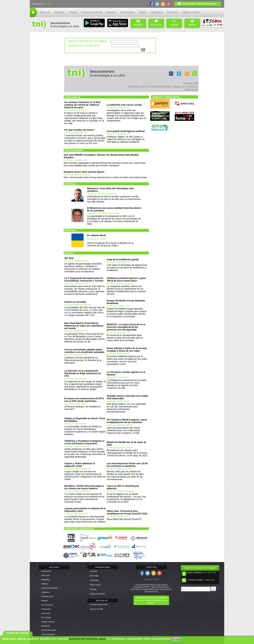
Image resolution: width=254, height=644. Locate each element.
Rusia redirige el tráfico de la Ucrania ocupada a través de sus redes (127, 350)
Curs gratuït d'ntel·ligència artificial (126, 131)
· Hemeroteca (46, 571)
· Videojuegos (46, 609)
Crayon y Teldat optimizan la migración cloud (80, 465)
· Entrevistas (45, 613)
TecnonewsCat (127, 12)
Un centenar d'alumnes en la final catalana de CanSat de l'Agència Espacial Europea (82, 105)
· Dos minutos (46, 617)
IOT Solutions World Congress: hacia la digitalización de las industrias (127, 421)
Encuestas (156, 23)
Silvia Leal (45, 12)
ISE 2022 (69, 258)
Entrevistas (173, 12)
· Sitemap (93, 589)
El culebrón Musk (97, 235)
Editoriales (60, 12)
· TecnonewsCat (47, 596)
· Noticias (44, 601)
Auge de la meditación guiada (123, 259)
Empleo (174, 23)
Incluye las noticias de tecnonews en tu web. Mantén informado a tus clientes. (151, 600)
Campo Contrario (191, 12)
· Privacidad (94, 580)
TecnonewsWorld (74, 150)
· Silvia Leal (45, 575)
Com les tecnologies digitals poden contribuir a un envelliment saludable (84, 351)
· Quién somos (95, 585)
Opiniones (111, 12)
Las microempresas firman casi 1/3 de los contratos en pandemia (127, 465)
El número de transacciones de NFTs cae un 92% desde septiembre (84, 400)
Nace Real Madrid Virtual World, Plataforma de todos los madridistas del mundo (84, 326)
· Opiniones (45, 592)
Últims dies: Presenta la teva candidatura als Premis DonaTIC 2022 (127, 512)
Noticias (143, 12)
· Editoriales (45, 580)
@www (192, 23)
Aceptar (176, 639)
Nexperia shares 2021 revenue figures (84, 172)
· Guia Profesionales (48, 630)
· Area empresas (47, 605)
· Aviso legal (94, 576)
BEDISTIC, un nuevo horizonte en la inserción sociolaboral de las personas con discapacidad (126, 327)
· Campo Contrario (48, 622)
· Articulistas (45, 626)
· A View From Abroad (49, 588)
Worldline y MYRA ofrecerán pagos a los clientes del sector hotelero (84, 487)
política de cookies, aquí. (88, 639)
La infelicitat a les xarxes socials (124, 105)
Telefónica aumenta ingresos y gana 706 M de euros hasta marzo (126, 279)
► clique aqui (208, 580)
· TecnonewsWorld (48, 634)
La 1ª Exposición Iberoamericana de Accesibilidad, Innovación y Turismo (84, 279)
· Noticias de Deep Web (98, 604)
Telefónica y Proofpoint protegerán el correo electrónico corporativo (84, 442)
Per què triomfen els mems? (80, 130)
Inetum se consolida (75, 302)
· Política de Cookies (97, 594)
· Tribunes (44, 584)
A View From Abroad (92, 12)
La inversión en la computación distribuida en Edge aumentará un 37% (83, 373)
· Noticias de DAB (96, 609)
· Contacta (93, 571)
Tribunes (73, 12)
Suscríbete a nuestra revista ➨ (199, 4)
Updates (138, 23)
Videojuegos (157, 12)
